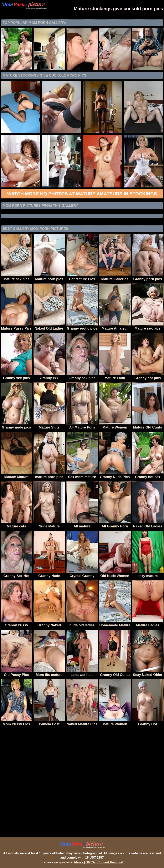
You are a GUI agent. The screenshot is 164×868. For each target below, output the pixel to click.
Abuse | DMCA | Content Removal (98, 862)
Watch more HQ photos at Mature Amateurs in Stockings (82, 194)
